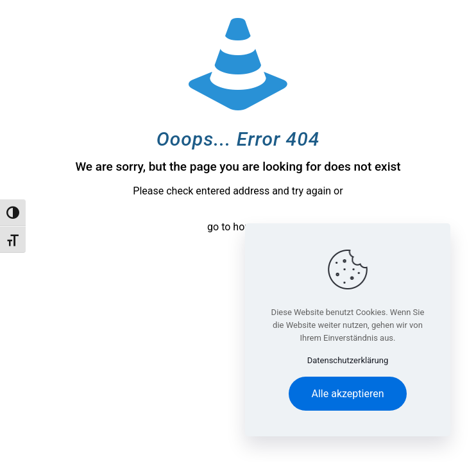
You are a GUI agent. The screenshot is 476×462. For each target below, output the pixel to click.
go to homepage (244, 227)
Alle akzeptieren (348, 394)
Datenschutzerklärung (348, 360)
